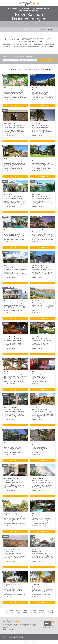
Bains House (8, 194)
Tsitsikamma (42, 612)
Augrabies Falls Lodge (11, 514)
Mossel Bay (51, 612)
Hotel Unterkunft (27, 69)
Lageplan (20, 25)
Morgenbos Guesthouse (11, 407)
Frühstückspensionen (32, 29)
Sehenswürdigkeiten (36, 23)
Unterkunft (49, 23)
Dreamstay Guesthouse (11, 230)
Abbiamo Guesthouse (38, 265)
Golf (26, 25)
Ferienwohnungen (47, 29)
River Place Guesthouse (39, 230)
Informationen (22, 23)
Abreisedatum (36, 60)
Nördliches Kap (10, 23)
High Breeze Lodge (10, 123)
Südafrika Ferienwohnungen (41, 8)
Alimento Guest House (39, 88)
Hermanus (29, 614)
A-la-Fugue (35, 514)
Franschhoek (41, 610)
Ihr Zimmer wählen (15, 106)
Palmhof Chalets (9, 372)
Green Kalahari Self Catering (9, 631)
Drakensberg (33, 612)
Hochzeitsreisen (36, 25)
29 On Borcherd (37, 123)
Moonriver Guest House (39, 159)
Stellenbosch (33, 610)
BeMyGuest (35, 585)
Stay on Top (36, 443)
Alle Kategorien (10, 29)
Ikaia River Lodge (37, 407)
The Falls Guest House (11, 336)
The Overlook (36, 194)
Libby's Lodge (8, 88)
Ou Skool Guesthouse (38, 478)
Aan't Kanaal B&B (37, 336)
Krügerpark (25, 612)
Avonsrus (7, 265)
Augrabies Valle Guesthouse (13, 585)
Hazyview (17, 612)
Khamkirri (35, 549)
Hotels (20, 29)
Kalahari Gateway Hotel (11, 443)
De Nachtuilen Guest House (12, 159)
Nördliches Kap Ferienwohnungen (29, 10)
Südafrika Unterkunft (24, 8)
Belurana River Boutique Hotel (14, 301)
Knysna (11, 612)
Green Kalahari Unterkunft (16, 69)
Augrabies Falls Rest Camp (12, 549)
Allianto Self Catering (38, 372)
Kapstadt (25, 610)
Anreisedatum (18, 60)
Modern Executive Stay (11, 478)
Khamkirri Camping (38, 301)
